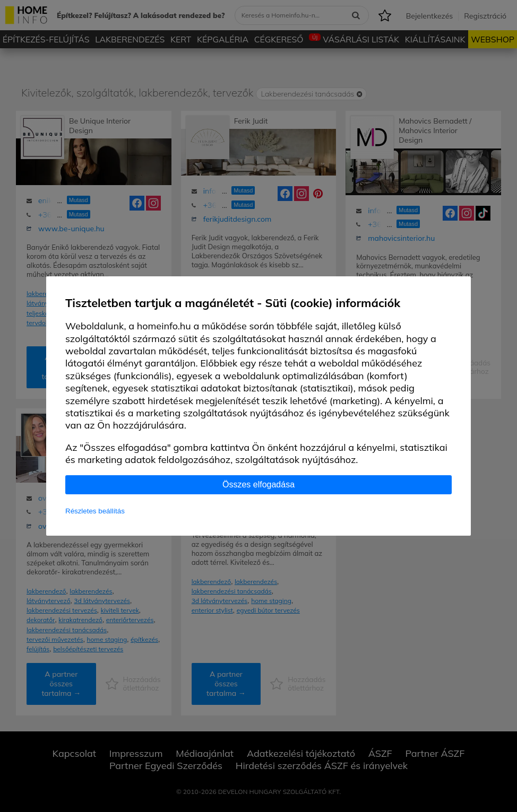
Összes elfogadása (258, 484)
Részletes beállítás (95, 511)
